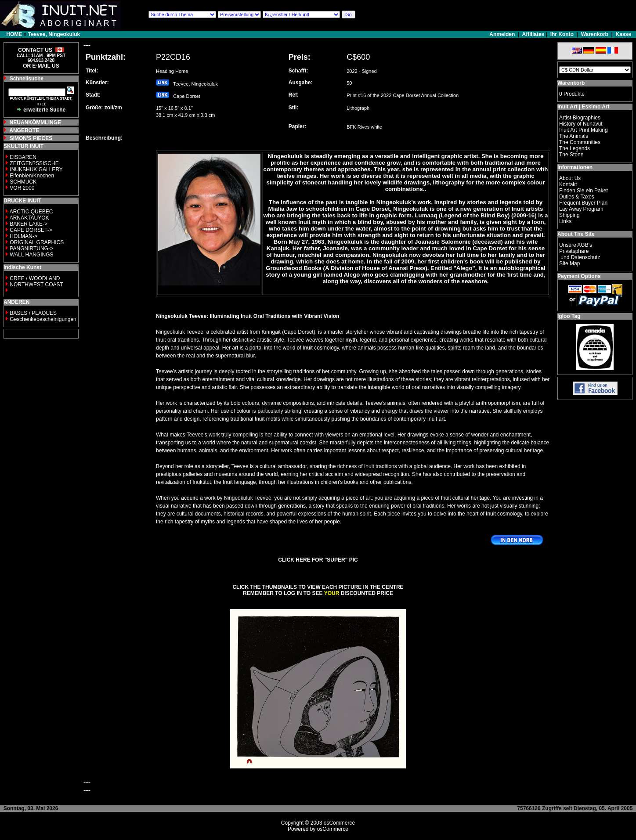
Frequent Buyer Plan (583, 203)
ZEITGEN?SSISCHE (34, 163)
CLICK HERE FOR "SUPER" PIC (318, 560)
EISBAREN (23, 157)
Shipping (569, 215)
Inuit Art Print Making (584, 130)
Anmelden (503, 34)
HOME (14, 34)
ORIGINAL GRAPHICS (37, 242)
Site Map (569, 263)
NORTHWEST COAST (36, 285)
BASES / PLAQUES (33, 313)
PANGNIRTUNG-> (31, 249)
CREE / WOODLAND (34, 278)
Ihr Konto (562, 34)
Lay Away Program (581, 209)
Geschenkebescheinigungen (43, 319)
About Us (570, 178)
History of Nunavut (581, 124)
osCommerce (339, 823)
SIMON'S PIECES (31, 138)
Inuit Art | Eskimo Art (583, 107)
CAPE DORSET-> (31, 230)
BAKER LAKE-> (29, 224)
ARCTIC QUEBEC (31, 212)
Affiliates (533, 34)
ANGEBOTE (24, 130)
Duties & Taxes (577, 197)
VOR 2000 (22, 188)
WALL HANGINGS (31, 255)
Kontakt (568, 184)
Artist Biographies (580, 118)
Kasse (623, 34)
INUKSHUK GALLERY (36, 169)
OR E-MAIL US (41, 66)
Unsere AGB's (576, 245)
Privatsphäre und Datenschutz (580, 254)
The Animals (574, 136)
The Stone (571, 155)
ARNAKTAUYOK (29, 218)
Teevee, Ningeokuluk (54, 34)
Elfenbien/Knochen (32, 176)
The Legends (575, 148)
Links (565, 221)
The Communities (580, 142)
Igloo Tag (569, 316)
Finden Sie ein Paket (584, 191)
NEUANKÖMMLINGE (35, 123)
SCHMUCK (23, 182)
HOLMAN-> (23, 236)
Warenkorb (595, 34)
